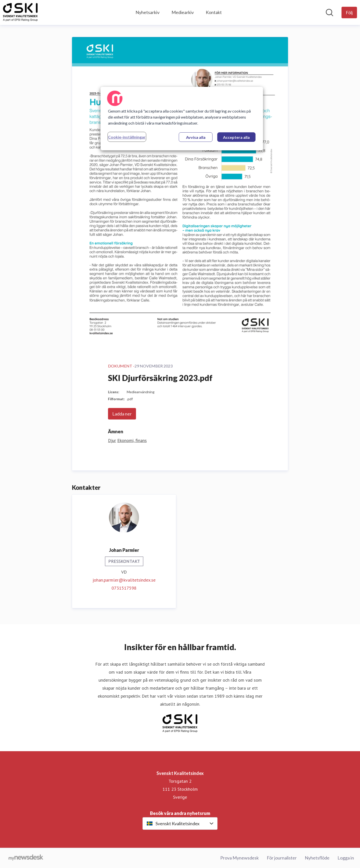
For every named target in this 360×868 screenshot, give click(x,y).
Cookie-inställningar (127, 137)
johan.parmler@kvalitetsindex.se (124, 580)
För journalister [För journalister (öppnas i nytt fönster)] (282, 858)
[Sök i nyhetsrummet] (329, 13)
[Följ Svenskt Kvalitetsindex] (349, 13)
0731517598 (124, 588)
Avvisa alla (196, 137)
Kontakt (214, 12)
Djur (112, 440)
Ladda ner (122, 414)
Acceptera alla (236, 137)
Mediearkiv (183, 12)
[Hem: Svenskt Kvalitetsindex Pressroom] (20, 13)
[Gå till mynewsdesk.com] (26, 858)
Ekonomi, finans (132, 440)
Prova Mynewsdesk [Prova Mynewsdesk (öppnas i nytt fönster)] (239, 858)
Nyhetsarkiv (147, 12)
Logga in (346, 858)
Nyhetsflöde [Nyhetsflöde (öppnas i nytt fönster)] (317, 858)
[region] (182, 119)
